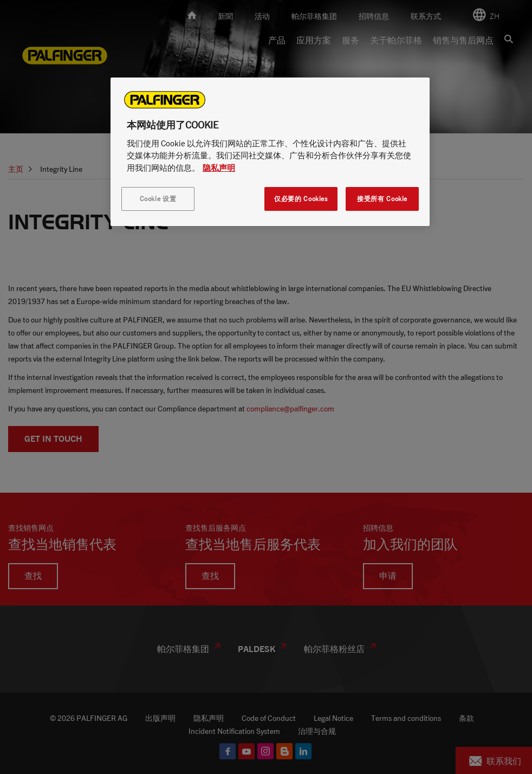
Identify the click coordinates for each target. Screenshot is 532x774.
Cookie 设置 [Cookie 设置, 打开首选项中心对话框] (158, 199)
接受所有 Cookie (382, 199)
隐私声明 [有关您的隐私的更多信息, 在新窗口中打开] (219, 167)
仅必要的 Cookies (301, 199)
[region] (270, 152)
